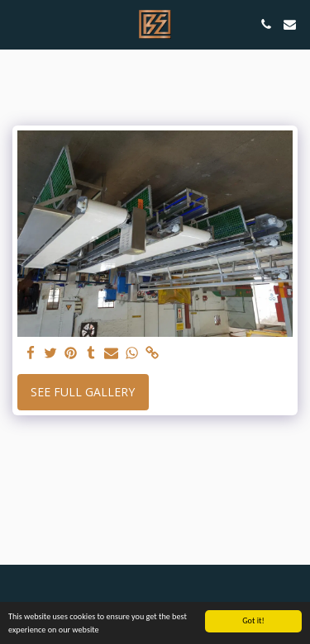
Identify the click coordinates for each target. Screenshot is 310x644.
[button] (18, 24)
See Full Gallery (83, 392)
